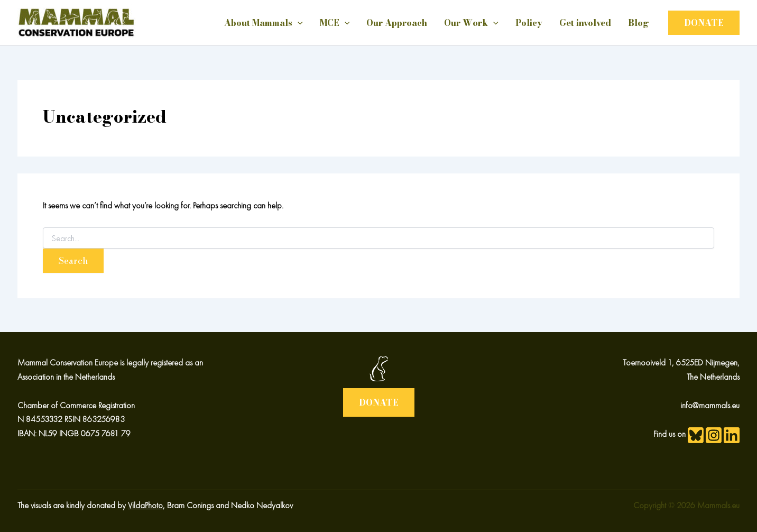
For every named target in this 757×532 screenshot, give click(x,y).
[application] (298, 23)
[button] (704, 23)
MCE (335, 23)
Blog (639, 23)
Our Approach (397, 23)
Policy (529, 23)
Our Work (471, 23)
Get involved (585, 23)
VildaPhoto (145, 505)
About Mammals (264, 23)
